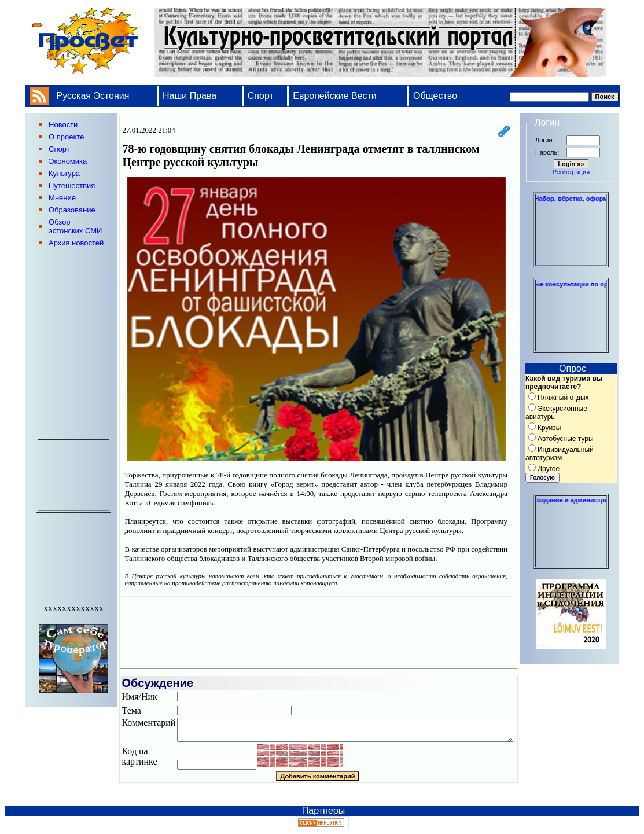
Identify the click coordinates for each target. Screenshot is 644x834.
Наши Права (191, 96)
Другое (549, 469)
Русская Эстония (93, 96)
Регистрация (571, 172)
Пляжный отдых (563, 398)
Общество (435, 96)
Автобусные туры (566, 439)
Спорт (261, 96)
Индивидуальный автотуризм (560, 454)
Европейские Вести (335, 96)
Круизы (549, 428)
